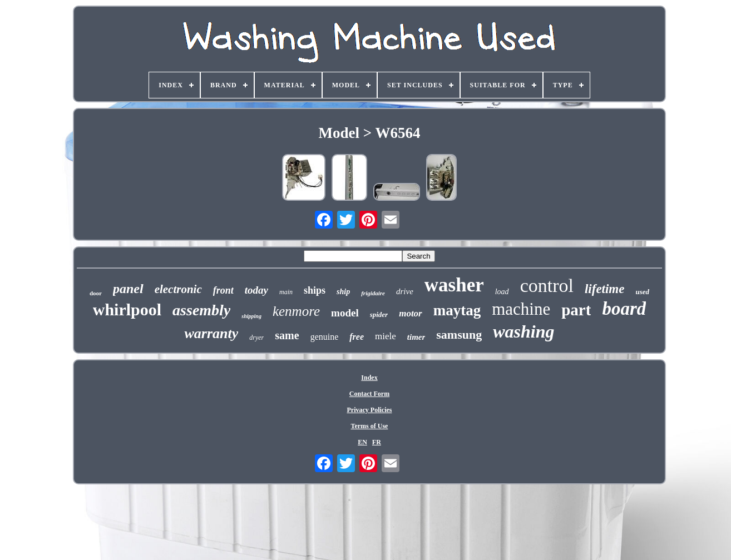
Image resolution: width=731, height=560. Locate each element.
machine (521, 309)
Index (369, 378)
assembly (201, 310)
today (256, 290)
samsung (459, 334)
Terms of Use (370, 426)
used (642, 292)
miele (386, 336)
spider (379, 314)
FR (377, 442)
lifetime (605, 289)
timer (416, 337)
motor (411, 313)
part (576, 310)
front (223, 290)
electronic (178, 289)
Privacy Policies (370, 410)
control (547, 286)
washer (454, 285)
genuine (325, 337)
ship (343, 292)
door (96, 293)
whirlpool (127, 309)
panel (128, 289)
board (624, 309)
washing (523, 331)
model (345, 313)
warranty (211, 333)
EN (362, 442)
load (502, 292)
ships (315, 290)
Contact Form (369, 394)
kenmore (296, 311)
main (286, 292)
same (287, 335)
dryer (256, 338)
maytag (457, 310)
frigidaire (373, 293)
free (357, 337)
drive (405, 291)
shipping (251, 316)
